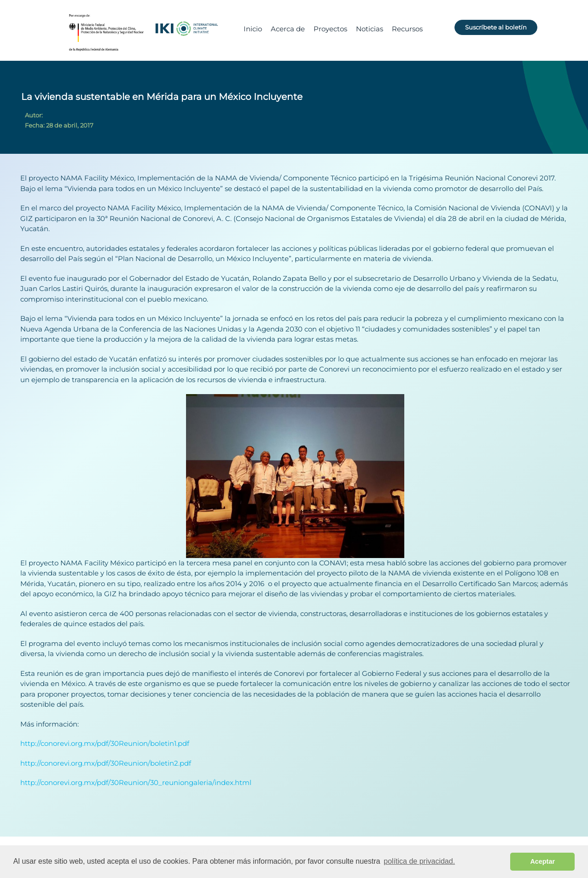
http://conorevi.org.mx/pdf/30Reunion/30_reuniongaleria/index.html (136, 782)
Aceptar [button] (542, 861)
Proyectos (330, 29)
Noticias (370, 29)
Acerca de (288, 29)
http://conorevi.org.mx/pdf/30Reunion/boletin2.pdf (106, 763)
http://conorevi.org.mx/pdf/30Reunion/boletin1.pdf (105, 743)
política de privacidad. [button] (419, 861)
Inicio (253, 29)
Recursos (407, 29)
